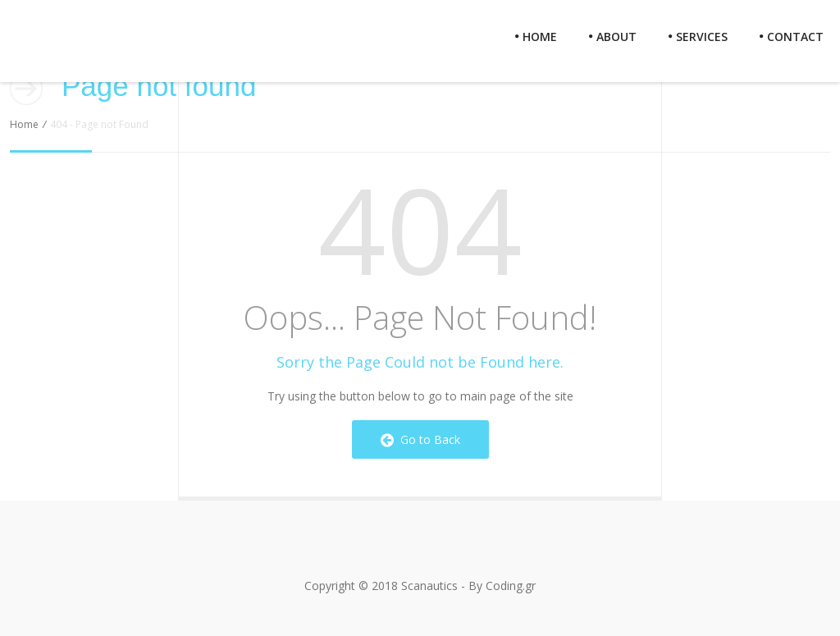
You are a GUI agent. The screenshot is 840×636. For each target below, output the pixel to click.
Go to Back (420, 439)
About (613, 37)
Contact (792, 37)
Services (698, 37)
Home (536, 37)
